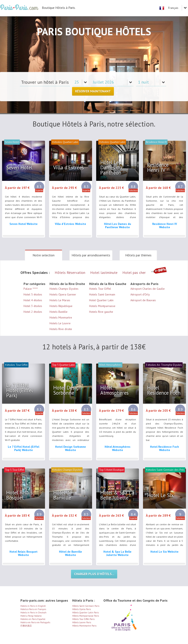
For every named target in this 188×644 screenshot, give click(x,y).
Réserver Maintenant (93, 91)
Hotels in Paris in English (33, 606)
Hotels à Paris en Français (33, 609)
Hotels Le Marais (60, 300)
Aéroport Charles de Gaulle (148, 289)
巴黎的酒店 (26, 626)
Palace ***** (31, 289)
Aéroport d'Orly (140, 294)
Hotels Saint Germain (102, 294)
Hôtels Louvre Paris (82, 622)
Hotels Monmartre (61, 317)
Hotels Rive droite (61, 329)
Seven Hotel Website (24, 224)
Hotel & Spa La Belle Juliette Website (117, 553)
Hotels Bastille (59, 312)
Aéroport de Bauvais (143, 300)
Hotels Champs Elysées (64, 289)
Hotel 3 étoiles (33, 306)
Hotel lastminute (104, 273)
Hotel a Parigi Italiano (31, 616)
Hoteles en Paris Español (33, 619)
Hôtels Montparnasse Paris (86, 616)
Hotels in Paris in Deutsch (33, 613)
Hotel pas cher (134, 273)
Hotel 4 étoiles (33, 300)
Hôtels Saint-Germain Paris (86, 606)
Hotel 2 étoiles (33, 312)
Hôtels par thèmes (138, 255)
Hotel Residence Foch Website (164, 448)
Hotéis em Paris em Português (35, 622)
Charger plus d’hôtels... (94, 574)
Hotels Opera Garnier (63, 294)
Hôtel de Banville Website (70, 553)
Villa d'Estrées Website (70, 224)
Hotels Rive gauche (101, 312)
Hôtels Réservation (70, 273)
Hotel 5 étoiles (33, 294)
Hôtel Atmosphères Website (118, 448)
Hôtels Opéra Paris (82, 609)
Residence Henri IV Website (165, 226)
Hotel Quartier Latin (101, 300)
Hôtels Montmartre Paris (84, 626)
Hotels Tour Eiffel (100, 289)
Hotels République (61, 306)
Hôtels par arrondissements (91, 255)
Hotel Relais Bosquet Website (24, 553)
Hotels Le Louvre (60, 323)
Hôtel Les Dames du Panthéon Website (118, 226)
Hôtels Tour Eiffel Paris (83, 619)
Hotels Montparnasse (102, 306)
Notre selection (44, 255)
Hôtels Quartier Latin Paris (85, 613)
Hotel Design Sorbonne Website (70, 448)
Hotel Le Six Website (164, 552)
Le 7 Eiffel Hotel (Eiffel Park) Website (24, 448)
